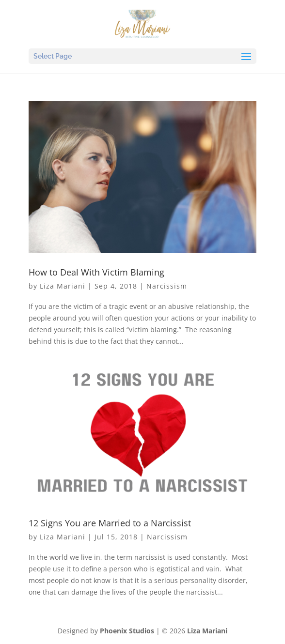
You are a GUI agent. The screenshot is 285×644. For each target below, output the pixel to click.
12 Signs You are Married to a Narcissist (110, 523)
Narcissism (167, 286)
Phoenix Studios (127, 631)
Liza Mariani (63, 286)
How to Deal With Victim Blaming (96, 272)
